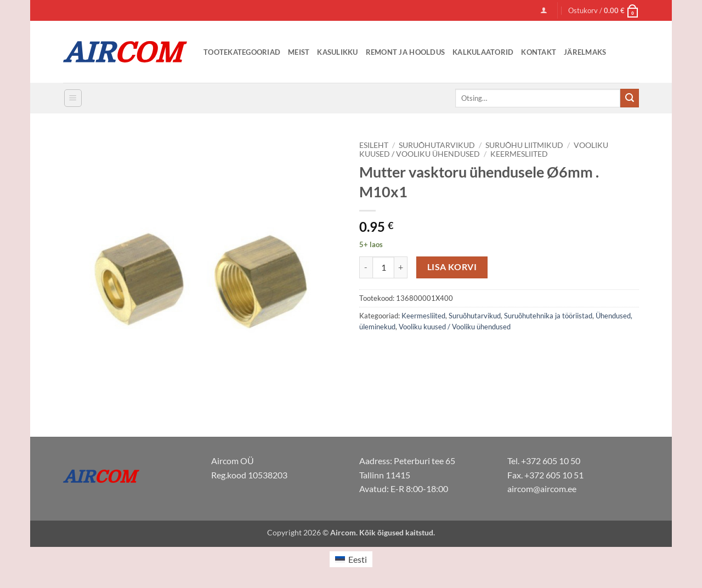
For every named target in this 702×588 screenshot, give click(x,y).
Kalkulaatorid (483, 52)
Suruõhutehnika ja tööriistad (548, 316)
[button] (544, 10)
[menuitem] (351, 559)
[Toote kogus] (383, 267)
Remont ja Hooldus (405, 52)
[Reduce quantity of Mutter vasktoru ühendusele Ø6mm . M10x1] (366, 267)
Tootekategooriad (242, 52)
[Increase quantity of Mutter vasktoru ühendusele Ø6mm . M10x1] (401, 267)
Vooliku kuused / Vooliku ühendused (455, 327)
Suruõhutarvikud (437, 145)
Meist (299, 52)
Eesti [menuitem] (358, 559)
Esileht (374, 145)
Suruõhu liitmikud (524, 145)
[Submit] (630, 98)
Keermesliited (519, 154)
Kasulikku (337, 52)
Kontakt (539, 52)
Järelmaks (585, 52)
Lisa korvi (452, 267)
